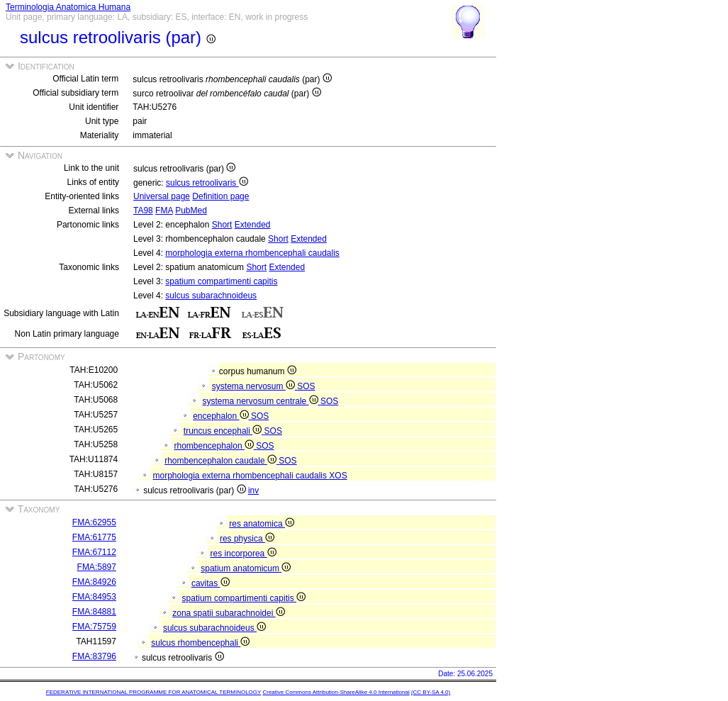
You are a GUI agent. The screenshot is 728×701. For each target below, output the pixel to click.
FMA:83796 (94, 656)
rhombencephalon (215, 446)
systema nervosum (254, 386)
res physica (247, 539)
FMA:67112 (94, 552)
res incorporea (243, 554)
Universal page (162, 196)
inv (253, 490)
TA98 (143, 211)
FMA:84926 (94, 582)
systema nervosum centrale (262, 401)
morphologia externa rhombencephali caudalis (252, 253)
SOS (306, 386)
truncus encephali (224, 431)
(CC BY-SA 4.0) (431, 692)
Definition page (220, 196)
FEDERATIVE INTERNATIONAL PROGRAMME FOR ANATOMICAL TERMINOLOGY (153, 692)
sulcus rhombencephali (200, 643)
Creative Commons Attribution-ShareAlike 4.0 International (336, 692)
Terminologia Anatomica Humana (68, 7)
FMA (164, 211)
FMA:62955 (94, 522)
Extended (253, 225)
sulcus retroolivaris (207, 183)
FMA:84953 (94, 597)
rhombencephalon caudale (222, 461)
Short (222, 225)
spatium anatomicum (246, 568)
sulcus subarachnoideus (211, 296)
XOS (338, 476)
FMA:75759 (94, 627)
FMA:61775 (94, 537)
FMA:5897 (97, 567)
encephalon (222, 416)
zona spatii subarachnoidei (228, 613)
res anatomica (262, 524)
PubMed (191, 211)
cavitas (211, 583)
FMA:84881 (94, 612)
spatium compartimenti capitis (221, 281)
